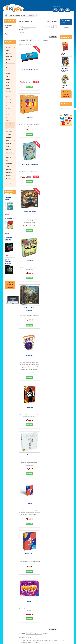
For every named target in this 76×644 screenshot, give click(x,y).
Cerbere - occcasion (29, 212)
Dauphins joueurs (8, 199)
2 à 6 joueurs (8, 119)
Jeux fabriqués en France (9, 149)
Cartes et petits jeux (9, 55)
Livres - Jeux (8, 81)
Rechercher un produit (9, 27)
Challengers (29, 261)
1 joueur (10, 100)
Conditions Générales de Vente (50, 641)
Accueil (23, 641)
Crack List (29, 504)
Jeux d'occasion (9, 182)
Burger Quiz (29, 117)
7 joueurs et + (9, 125)
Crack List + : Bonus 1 (29, 554)
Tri (20, 26)
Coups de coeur (9, 49)
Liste (56, 26)
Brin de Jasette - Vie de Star (29, 70)
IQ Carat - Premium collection (8, 261)
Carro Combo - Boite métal (29, 164)
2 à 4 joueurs (8, 107)
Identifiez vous (57, 6)
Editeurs (65, 122)
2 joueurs (10, 103)
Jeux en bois (8, 66)
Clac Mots (29, 355)
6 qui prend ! (65, 72)
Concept (29, 455)
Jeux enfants (8, 87)
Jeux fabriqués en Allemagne (9, 159)
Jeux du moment (9, 136)
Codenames (29, 407)
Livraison (29, 641)
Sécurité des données (27, 643)
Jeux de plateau (8, 61)
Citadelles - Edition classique (29, 309)
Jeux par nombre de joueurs (17, 15)
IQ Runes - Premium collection (8, 239)
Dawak (29, 601)
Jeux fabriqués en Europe (9, 169)
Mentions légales (37, 641)
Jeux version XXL (8, 74)
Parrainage (37, 643)
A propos (62, 641)
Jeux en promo (8, 177)
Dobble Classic (66, 104)
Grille (53, 26)
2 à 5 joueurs (8, 113)
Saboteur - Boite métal (64, 88)
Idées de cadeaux (9, 142)
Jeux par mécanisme (9, 130)
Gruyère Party (9, 218)
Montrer (21, 30)
